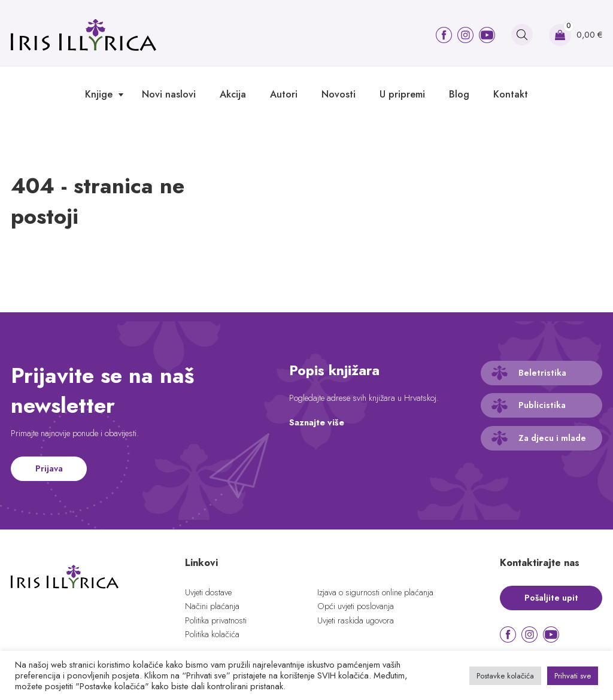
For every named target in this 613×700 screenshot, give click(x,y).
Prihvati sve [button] (573, 676)
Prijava (49, 468)
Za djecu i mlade (552, 438)
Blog (459, 94)
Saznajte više (317, 422)
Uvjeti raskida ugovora (356, 620)
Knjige (99, 94)
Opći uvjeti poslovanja (356, 606)
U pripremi (402, 94)
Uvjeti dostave (208, 592)
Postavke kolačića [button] (505, 676)
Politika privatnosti (216, 620)
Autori (284, 94)
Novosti (339, 94)
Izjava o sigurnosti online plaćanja (375, 592)
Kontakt (511, 94)
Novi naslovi (169, 94)
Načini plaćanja (212, 606)
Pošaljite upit (551, 598)
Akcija (233, 94)
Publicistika (542, 405)
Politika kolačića (212, 634)
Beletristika (542, 373)
